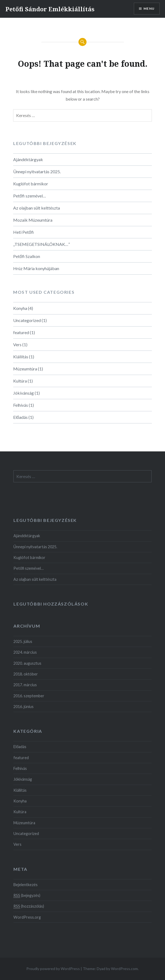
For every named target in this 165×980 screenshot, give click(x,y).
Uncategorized (27, 320)
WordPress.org (27, 917)
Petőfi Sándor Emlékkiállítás (50, 9)
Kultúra (20, 381)
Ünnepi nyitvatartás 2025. (37, 171)
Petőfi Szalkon (27, 256)
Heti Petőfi (24, 232)
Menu (149, 8)
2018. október (26, 674)
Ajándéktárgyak (28, 159)
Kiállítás (21, 357)
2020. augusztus (27, 663)
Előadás (20, 417)
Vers (17, 344)
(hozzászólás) (29, 906)
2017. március (25, 685)
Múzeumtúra (25, 369)
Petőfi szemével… (30, 196)
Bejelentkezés (26, 885)
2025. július (23, 641)
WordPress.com (124, 969)
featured (21, 332)
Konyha (20, 308)
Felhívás (21, 405)
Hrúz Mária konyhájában (36, 268)
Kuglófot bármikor (31, 184)
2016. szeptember (29, 696)
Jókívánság (24, 393)
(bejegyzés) (27, 896)
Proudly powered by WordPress (53, 969)
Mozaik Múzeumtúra (33, 220)
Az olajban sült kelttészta (37, 208)
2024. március (25, 652)
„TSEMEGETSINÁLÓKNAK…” (42, 244)
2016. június (24, 707)
